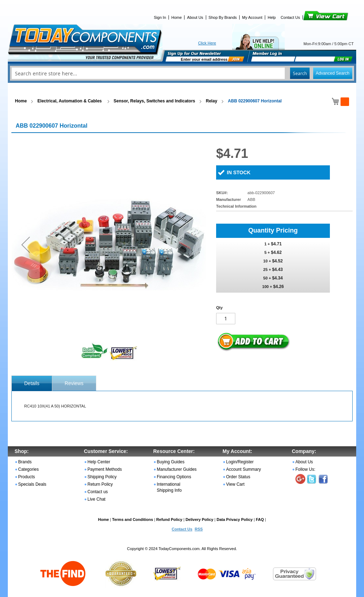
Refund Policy (169, 519)
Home (176, 17)
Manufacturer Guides (177, 469)
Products (26, 477)
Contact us (98, 492)
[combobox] (182, 73)
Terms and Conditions (132, 519)
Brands (25, 462)
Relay (212, 101)
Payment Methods (105, 469)
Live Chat (97, 499)
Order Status (238, 477)
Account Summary (243, 469)
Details (32, 383)
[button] (26, 244)
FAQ (260, 519)
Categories (28, 469)
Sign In (160, 17)
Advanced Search (333, 73)
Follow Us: (305, 469)
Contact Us (290, 17)
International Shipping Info (169, 487)
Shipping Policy (102, 477)
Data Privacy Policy (235, 519)
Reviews (74, 383)
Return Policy (100, 484)
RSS (199, 529)
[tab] (32, 383)
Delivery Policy (199, 519)
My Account (252, 17)
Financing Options (174, 477)
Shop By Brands (223, 17)
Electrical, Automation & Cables (70, 101)
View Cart (314, 17)
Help (272, 17)
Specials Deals (32, 484)
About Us (195, 17)
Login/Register (240, 462)
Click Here (207, 43)
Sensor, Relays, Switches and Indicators (154, 101)
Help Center (99, 462)
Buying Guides (171, 462)
